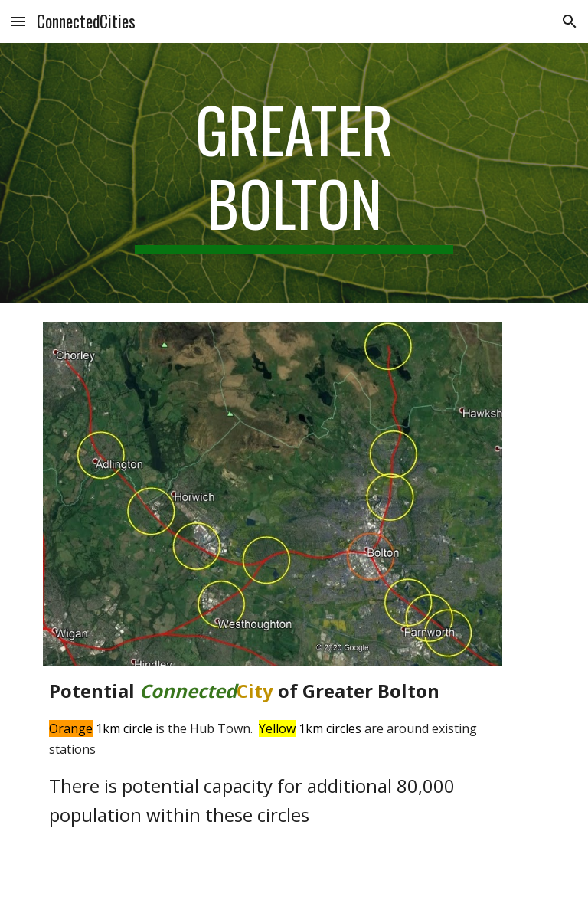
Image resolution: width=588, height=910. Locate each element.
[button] (18, 21)
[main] (294, 173)
